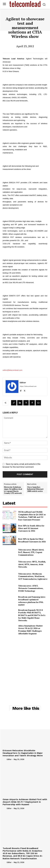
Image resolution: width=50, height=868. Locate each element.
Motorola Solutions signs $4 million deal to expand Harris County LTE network (13, 490)
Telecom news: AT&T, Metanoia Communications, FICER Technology (31, 588)
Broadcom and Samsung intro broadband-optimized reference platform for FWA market (32, 601)
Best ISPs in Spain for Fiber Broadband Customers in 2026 (32, 540)
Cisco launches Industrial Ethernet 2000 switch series (35, 489)
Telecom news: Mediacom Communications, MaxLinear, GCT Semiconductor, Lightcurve (33, 576)
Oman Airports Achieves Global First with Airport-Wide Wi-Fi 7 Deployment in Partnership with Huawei (25, 802)
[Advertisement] (25, 664)
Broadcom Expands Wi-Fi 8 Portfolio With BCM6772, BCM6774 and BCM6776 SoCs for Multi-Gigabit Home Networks (32, 615)
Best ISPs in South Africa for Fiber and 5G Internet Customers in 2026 (31, 528)
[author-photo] (4, 759)
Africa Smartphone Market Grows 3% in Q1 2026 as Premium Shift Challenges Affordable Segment (30, 630)
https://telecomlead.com (28, 386)
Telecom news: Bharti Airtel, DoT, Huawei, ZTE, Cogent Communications (31, 552)
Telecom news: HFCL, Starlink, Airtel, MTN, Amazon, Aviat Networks (32, 564)
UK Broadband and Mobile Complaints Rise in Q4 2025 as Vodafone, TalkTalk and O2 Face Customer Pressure (32, 516)
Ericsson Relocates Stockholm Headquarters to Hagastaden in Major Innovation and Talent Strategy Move (23, 753)
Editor (23, 382)
